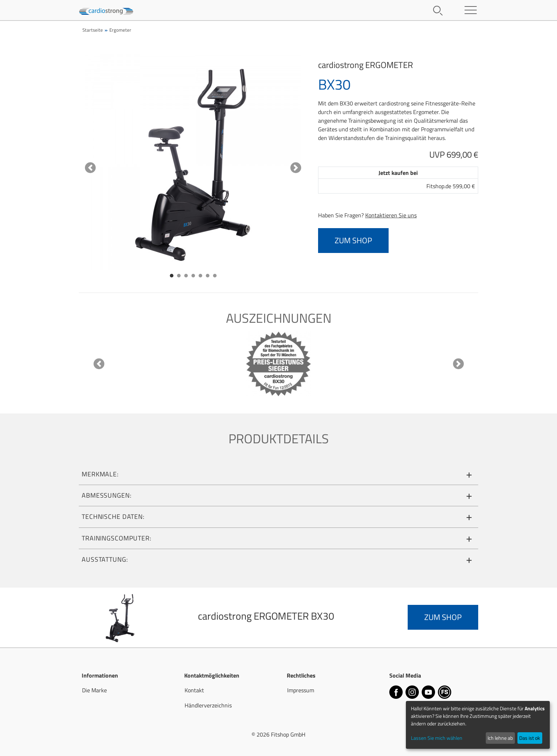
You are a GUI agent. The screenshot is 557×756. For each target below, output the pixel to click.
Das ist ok (530, 738)
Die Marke (94, 690)
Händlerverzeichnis (208, 705)
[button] (90, 168)
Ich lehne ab (500, 738)
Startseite (93, 30)
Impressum (301, 690)
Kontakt (194, 690)
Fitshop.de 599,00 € (451, 186)
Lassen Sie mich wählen (437, 738)
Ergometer (120, 30)
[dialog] (478, 725)
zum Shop (353, 240)
